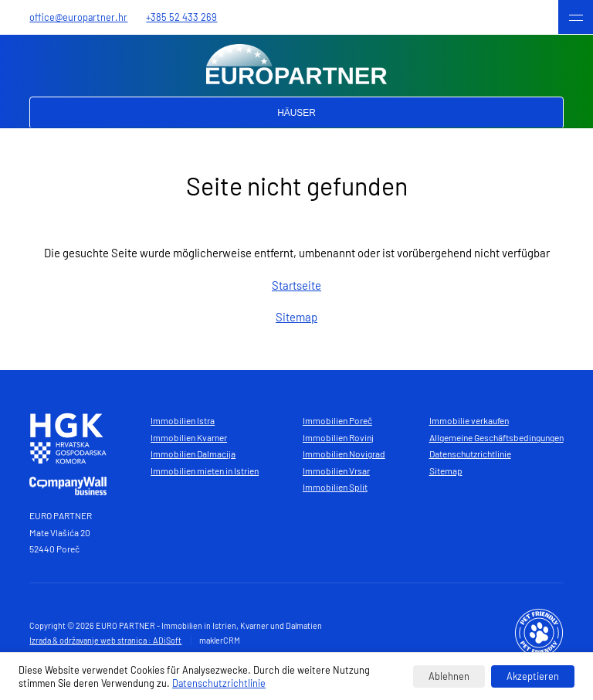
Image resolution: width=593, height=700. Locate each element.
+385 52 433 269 (181, 17)
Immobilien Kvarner (189, 437)
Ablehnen (449, 676)
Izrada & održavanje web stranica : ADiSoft (105, 640)
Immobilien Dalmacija (193, 454)
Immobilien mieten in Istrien (205, 471)
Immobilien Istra (183, 420)
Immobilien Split (335, 487)
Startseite (296, 285)
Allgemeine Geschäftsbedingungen (496, 437)
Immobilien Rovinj (338, 437)
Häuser (296, 113)
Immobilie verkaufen (469, 420)
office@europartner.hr (78, 17)
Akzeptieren (533, 676)
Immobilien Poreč (337, 420)
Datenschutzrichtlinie (470, 454)
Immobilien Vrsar (336, 471)
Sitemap (296, 317)
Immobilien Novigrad (344, 454)
